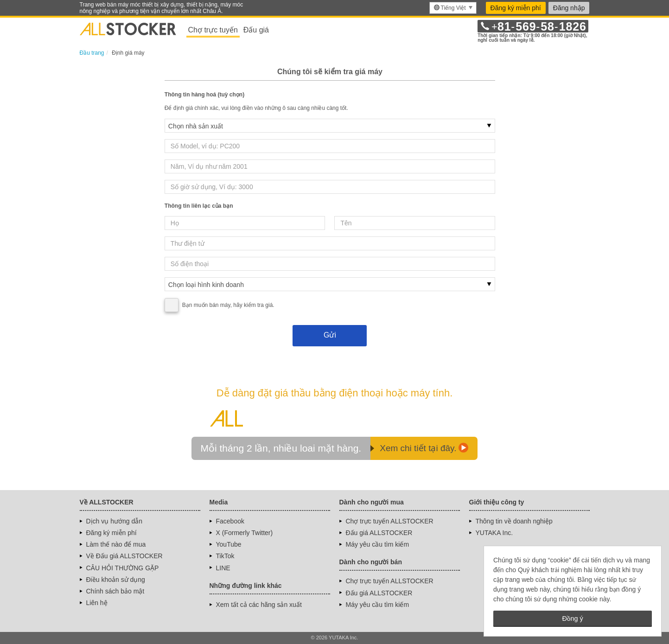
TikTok (225, 556)
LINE (223, 568)
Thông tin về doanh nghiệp (514, 521)
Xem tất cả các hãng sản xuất (259, 605)
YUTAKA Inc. (494, 533)
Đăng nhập (569, 8)
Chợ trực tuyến (213, 30)
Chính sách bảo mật (115, 591)
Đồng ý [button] (572, 618)
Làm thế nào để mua (116, 544)
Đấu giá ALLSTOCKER (379, 533)
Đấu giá (256, 30)
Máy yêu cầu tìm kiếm (378, 544)
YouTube (229, 544)
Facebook (230, 521)
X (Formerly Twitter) (245, 533)
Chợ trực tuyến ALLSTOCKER (390, 521)
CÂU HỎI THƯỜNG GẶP (123, 568)
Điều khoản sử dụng (116, 580)
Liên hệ (97, 603)
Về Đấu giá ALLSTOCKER (124, 556)
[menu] (453, 8)
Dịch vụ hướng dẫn (115, 521)
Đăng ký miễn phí (516, 8)
